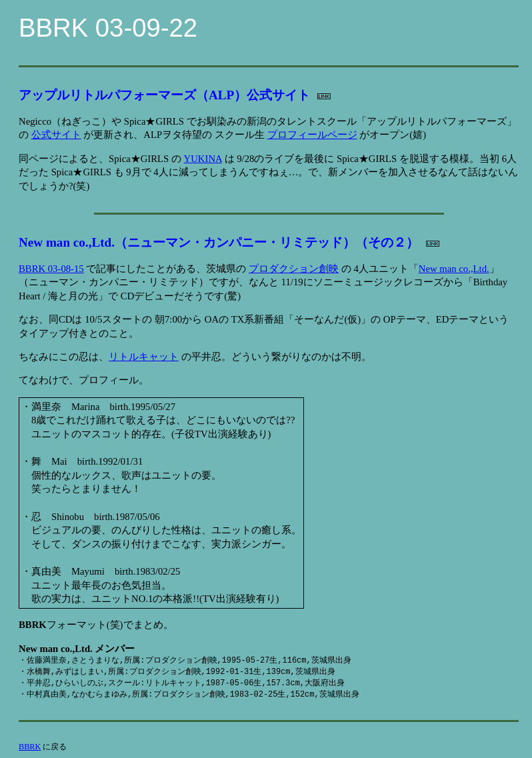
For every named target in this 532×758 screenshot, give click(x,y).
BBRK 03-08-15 (51, 269)
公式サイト (56, 135)
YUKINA (203, 159)
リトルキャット (144, 357)
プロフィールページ (312, 135)
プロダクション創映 (294, 269)
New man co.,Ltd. (454, 269)
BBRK (30, 747)
